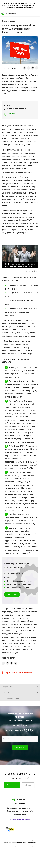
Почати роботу (12, 785)
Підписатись (20, 747)
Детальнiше (12, 594)
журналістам (29, 5)
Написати (11, 114)
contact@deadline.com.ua (20, 820)
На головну (20, 804)
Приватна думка (8, 21)
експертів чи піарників (24, 7)
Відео (28, 785)
